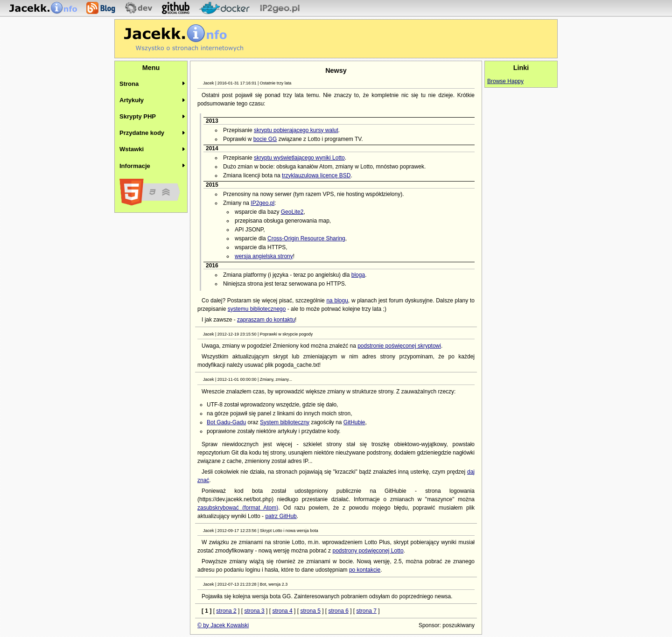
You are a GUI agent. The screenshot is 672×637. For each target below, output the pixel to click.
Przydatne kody (142, 133)
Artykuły (132, 100)
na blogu (337, 301)
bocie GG (265, 139)
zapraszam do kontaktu (266, 320)
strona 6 (338, 611)
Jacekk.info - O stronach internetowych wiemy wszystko (184, 38)
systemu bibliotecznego (257, 309)
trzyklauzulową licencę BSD (316, 175)
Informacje (135, 166)
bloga (358, 275)
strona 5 (310, 611)
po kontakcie (365, 570)
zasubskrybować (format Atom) (238, 508)
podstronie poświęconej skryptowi (399, 346)
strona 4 (282, 611)
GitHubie (354, 422)
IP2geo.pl (262, 203)
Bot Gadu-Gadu (226, 422)
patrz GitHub (281, 516)
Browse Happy (505, 81)
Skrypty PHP (138, 116)
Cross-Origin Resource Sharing (306, 238)
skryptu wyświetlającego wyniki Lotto (299, 158)
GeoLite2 (292, 212)
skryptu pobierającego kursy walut (296, 130)
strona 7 (367, 611)
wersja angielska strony (264, 256)
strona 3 (254, 611)
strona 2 (226, 611)
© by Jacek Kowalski (223, 625)
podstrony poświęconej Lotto (368, 551)
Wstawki (132, 149)
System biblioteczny (285, 422)
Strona (129, 84)
